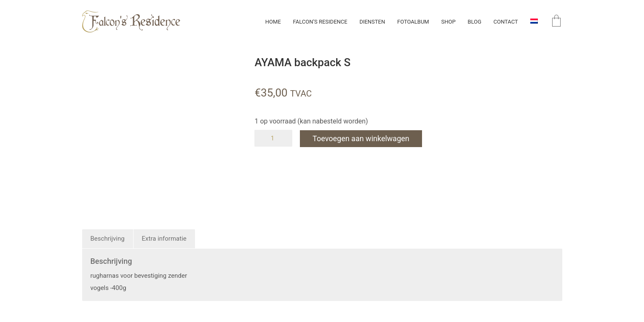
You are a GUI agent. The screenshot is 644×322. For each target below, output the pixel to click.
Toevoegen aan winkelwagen (362, 138)
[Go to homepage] (131, 22)
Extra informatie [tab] (164, 239)
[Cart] (556, 22)
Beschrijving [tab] (108, 239)
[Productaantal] (273, 138)
